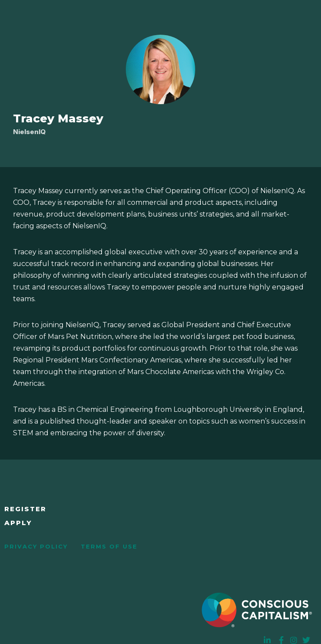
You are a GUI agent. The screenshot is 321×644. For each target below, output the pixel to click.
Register (25, 509)
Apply (18, 523)
